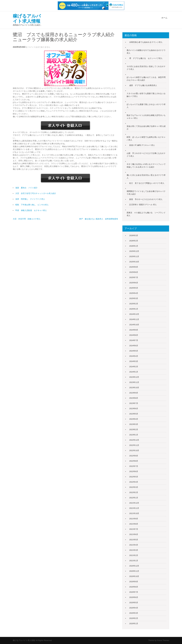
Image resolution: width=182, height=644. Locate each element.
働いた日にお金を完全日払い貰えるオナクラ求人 (146, 177)
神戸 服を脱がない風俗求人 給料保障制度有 (99, 219)
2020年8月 (134, 587)
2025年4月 (134, 293)
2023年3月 (134, 424)
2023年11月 (134, 382)
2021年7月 (134, 529)
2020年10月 (134, 576)
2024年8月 (134, 335)
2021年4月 (134, 545)
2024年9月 (134, 330)
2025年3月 (134, 298)
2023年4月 (134, 419)
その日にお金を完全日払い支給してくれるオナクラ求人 (146, 68)
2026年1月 (134, 246)
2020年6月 (134, 597)
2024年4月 (134, 356)
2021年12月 (134, 503)
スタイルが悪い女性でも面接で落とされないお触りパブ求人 (146, 95)
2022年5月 (134, 477)
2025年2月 (134, 304)
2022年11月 (134, 445)
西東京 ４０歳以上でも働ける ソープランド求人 (146, 214)
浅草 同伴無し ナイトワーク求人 (30, 199)
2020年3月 (134, 613)
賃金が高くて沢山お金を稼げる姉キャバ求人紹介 (146, 128)
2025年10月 (134, 262)
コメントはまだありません (39, 47)
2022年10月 (134, 450)
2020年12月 (134, 566)
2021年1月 (134, 561)
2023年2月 (134, 429)
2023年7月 (134, 403)
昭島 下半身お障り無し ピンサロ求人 (32, 205)
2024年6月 (134, 346)
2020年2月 (134, 618)
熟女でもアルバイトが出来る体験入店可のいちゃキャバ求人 (146, 117)
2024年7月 (134, 340)
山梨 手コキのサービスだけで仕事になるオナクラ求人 (146, 155)
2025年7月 (134, 277)
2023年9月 (134, 393)
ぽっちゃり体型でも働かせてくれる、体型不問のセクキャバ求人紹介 (146, 79)
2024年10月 (134, 325)
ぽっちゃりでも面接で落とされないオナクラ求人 (146, 106)
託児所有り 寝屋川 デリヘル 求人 (143, 205)
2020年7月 (134, 592)
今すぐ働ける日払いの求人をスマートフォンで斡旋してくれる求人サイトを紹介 (146, 166)
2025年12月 (134, 251)
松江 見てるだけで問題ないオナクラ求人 (147, 183)
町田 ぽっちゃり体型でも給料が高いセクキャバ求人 (146, 139)
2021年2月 (134, 555)
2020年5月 (134, 603)
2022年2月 (134, 492)
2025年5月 (134, 288)
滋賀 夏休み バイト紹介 (26, 188)
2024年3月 (134, 361)
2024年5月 (134, 351)
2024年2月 (134, 367)
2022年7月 (134, 466)
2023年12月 (134, 377)
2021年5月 (134, 540)
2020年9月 (134, 582)
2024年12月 (134, 314)
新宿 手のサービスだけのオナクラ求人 (146, 199)
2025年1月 (134, 309)
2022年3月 (134, 487)
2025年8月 (134, 272)
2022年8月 (134, 461)
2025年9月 (134, 267)
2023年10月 (134, 388)
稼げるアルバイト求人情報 (27, 19)
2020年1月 (134, 624)
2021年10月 (134, 513)
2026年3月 (134, 235)
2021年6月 (134, 534)
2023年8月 (134, 398)
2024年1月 (134, 372)
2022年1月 (134, 498)
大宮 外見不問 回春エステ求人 (27, 219)
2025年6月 (134, 283)
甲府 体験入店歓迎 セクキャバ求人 (31, 210)
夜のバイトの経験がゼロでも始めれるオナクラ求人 (146, 52)
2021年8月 (134, 524)
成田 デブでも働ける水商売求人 (143, 85)
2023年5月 (134, 414)
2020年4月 (134, 608)
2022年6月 (134, 471)
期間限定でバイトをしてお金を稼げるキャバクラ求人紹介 (146, 193)
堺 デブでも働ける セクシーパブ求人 (146, 58)
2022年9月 (134, 456)
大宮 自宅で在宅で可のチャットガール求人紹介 (36, 193)
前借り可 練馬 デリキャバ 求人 (142, 145)
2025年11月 (134, 256)
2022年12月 (134, 440)
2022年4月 (134, 482)
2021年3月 (134, 550)
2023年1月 (134, 435)
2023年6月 (134, 409)
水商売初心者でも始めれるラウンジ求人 (146, 42)
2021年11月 (134, 508)
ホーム (164, 18)
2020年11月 (134, 571)
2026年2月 (134, 241)
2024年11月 (134, 319)
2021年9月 (134, 519)
